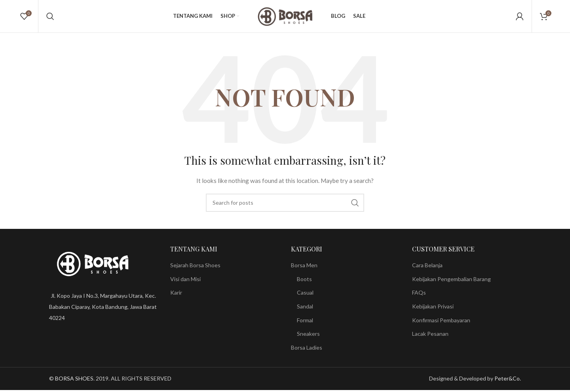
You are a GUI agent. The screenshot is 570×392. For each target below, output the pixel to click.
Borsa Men (304, 268)
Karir (176, 296)
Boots (304, 282)
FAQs (419, 296)
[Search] (50, 18)
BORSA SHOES (74, 382)
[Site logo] (285, 17)
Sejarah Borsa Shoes (195, 268)
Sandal (305, 309)
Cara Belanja (427, 268)
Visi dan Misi (185, 282)
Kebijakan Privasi (433, 309)
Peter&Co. (508, 382)
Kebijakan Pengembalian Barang (451, 282)
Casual (305, 296)
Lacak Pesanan (430, 337)
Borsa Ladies (307, 351)
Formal (305, 323)
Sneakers (308, 337)
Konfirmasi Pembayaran (441, 323)
